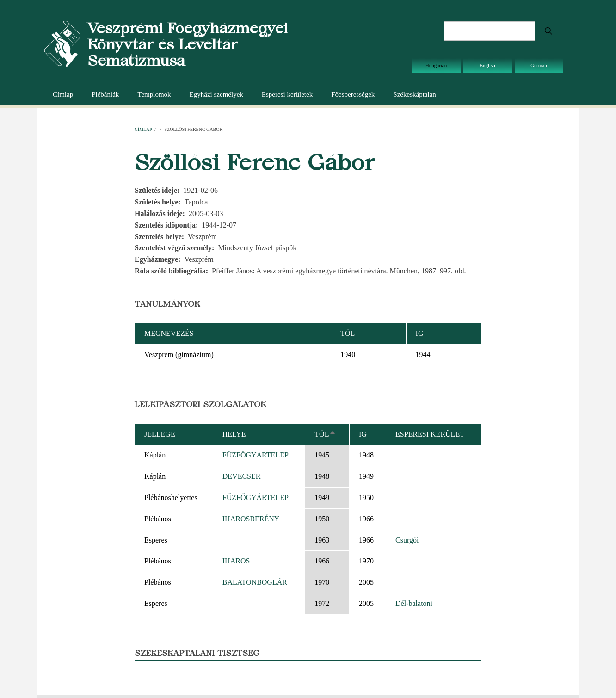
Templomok (154, 94)
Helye (234, 434)
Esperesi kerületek (287, 94)
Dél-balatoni (414, 603)
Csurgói (407, 540)
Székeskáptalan (414, 94)
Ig (363, 434)
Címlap (63, 94)
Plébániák (105, 94)
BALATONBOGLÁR (255, 582)
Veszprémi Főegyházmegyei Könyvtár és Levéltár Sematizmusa (188, 44)
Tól (325, 434)
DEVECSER (242, 476)
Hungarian (436, 65)
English (487, 65)
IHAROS (236, 561)
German (539, 65)
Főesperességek (353, 94)
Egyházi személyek (216, 94)
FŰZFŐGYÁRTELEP (256, 455)
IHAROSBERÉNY (251, 519)
